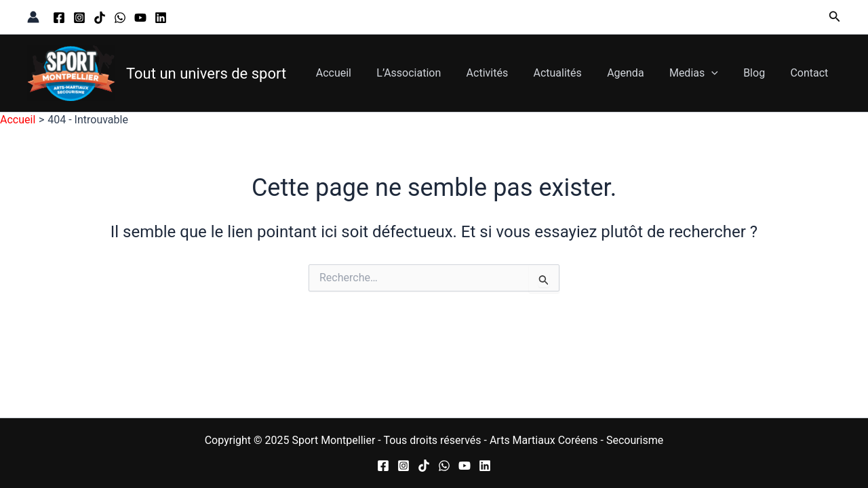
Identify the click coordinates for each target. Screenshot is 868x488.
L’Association (432, 73)
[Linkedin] (161, 18)
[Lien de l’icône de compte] (33, 17)
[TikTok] (100, 18)
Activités (507, 73)
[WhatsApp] (120, 18)
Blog (759, 73)
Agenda (638, 73)
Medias (703, 73)
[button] (835, 17)
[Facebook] (59, 18)
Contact (811, 73)
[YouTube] (140, 18)
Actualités (573, 73)
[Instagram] (79, 18)
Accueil (361, 73)
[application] (721, 73)
